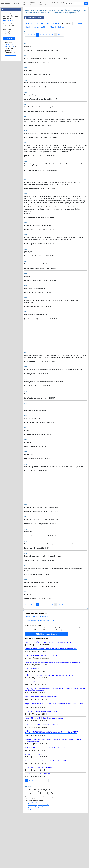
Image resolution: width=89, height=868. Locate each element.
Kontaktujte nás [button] (57, 2)
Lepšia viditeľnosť (57, 27)
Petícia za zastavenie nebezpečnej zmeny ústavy (40, 669)
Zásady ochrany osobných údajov (37, 27)
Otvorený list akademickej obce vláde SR (37, 665)
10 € (13, 76)
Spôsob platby (7, 82)
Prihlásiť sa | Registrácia (44, 3)
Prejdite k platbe (9, 90)
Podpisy (53, 23)
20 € (6, 78)
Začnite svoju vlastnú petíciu (46, 683)
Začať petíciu (24, 3)
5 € (5, 76)
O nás (29, 858)
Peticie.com (6, 3)
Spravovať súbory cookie (36, 856)
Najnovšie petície (33, 3)
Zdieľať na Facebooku (34, 18)
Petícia (29, 23)
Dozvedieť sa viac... (10, 72)
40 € (13, 78)
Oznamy (40, 23)
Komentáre (66, 23)
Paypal (9, 84)
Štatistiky (78, 23)
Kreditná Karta (11, 86)
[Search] (75, 3)
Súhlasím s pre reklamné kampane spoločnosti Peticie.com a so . (11, 102)
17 (59, 35)
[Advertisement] (56, 52)
